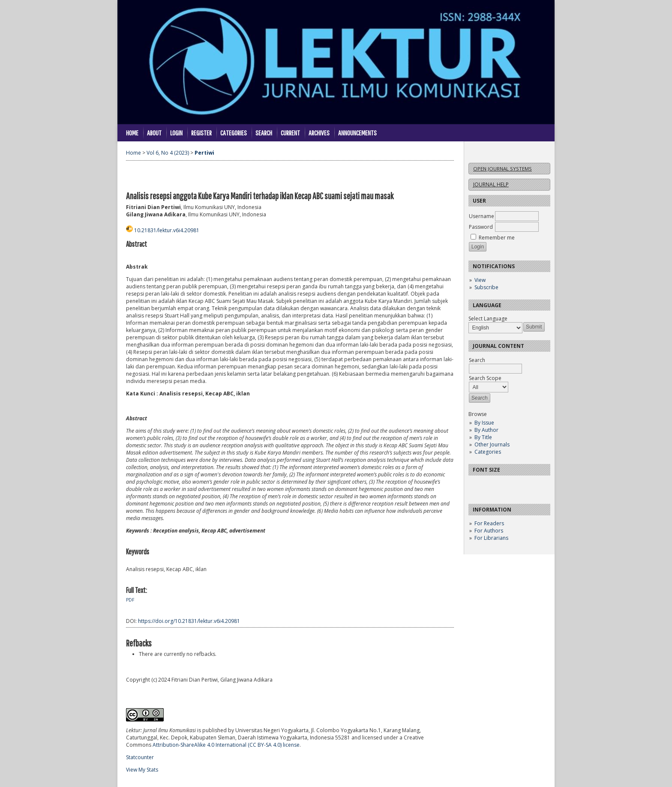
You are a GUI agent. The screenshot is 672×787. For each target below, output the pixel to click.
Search (264, 133)
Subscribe (486, 287)
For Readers (489, 523)
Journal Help (491, 184)
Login (176, 133)
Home (132, 133)
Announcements (357, 133)
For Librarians (491, 538)
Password (481, 227)
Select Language (488, 319)
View (480, 280)
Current (290, 133)
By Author (486, 430)
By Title (483, 437)
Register (201, 133)
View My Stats (142, 770)
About (154, 133)
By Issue (484, 423)
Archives (319, 133)
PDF (130, 600)
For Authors (489, 531)
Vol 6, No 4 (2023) (168, 153)
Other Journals (492, 444)
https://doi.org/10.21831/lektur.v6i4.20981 (189, 621)
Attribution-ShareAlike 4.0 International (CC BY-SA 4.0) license (226, 745)
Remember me (497, 238)
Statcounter (140, 757)
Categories (488, 452)
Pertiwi (204, 153)
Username (481, 216)
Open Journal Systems (502, 169)
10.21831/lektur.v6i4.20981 (167, 230)
